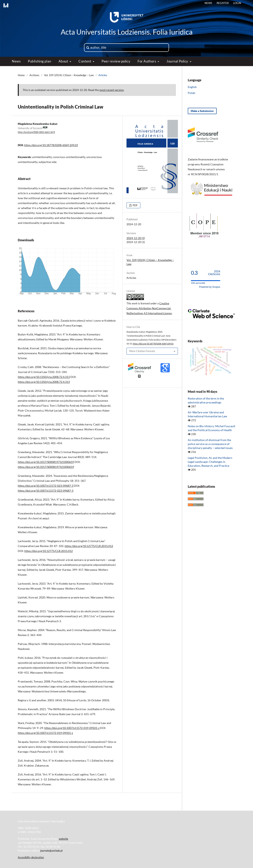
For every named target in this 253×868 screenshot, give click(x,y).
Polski (192, 93)
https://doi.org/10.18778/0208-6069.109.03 (51, 145)
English (192, 87)
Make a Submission (202, 111)
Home (21, 75)
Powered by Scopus (210, 287)
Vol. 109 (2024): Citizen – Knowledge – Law (69, 75)
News (16, 61)
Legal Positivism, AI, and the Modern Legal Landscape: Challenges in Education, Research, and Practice (210, 462)
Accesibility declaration (31, 857)
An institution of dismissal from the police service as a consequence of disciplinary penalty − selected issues (210, 444)
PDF (135, 205)
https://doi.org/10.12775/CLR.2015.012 (89, 546)
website (63, 839)
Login (237, 3)
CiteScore (214, 273)
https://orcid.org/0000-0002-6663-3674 (36, 132)
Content (85, 61)
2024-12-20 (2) (136, 238)
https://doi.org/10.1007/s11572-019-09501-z (72, 728)
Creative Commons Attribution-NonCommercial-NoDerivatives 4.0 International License (149, 308)
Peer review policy (116, 61)
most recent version (112, 90)
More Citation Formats (142, 351)
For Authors (147, 61)
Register (223, 3)
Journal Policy (178, 61)
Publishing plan (39, 61)
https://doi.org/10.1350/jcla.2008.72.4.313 (44, 377)
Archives (34, 75)
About (64, 61)
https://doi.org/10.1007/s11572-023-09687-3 (46, 486)
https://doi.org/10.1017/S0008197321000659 (46, 462)
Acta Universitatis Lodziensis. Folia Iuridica (127, 32)
